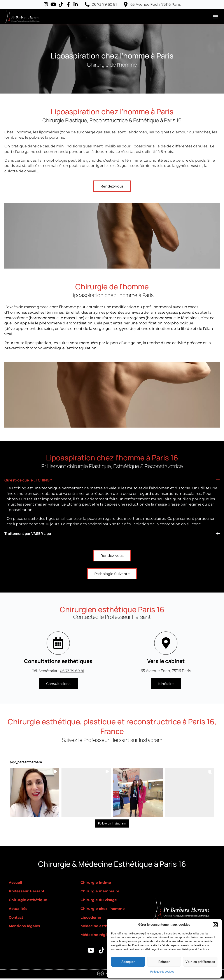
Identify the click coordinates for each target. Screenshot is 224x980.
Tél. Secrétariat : (58, 671)
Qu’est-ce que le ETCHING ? (33, 480)
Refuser (164, 962)
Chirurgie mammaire (101, 893)
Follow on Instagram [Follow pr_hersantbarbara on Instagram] (112, 824)
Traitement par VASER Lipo (32, 533)
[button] (215, 925)
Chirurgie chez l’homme (104, 910)
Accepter (128, 962)
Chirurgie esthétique (29, 901)
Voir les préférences (200, 962)
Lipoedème (92, 919)
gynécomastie (190, 166)
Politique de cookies (162, 972)
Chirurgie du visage (100, 901)
